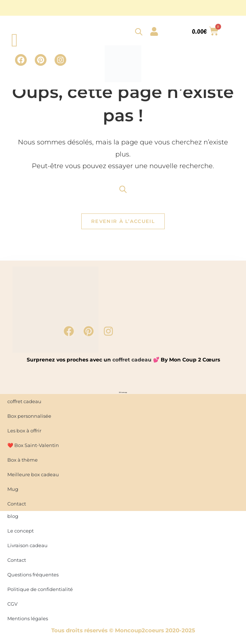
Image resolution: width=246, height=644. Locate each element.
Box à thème (23, 461)
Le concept (20, 532)
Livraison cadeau (27, 547)
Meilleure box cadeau (33, 476)
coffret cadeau (132, 361)
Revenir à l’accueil (123, 223)
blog (13, 518)
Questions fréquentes (33, 576)
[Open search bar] (139, 32)
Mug (13, 490)
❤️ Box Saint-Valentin (33, 447)
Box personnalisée (29, 417)
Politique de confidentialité (40, 591)
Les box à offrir (24, 432)
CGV (12, 605)
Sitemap (123, 394)
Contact (17, 561)
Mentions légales (28, 620)
